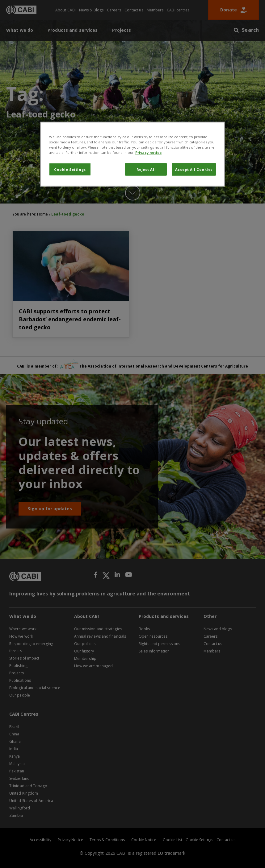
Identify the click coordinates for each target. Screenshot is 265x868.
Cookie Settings (70, 169)
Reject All (146, 169)
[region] (132, 154)
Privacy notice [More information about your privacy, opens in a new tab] (148, 152)
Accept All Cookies (194, 169)
